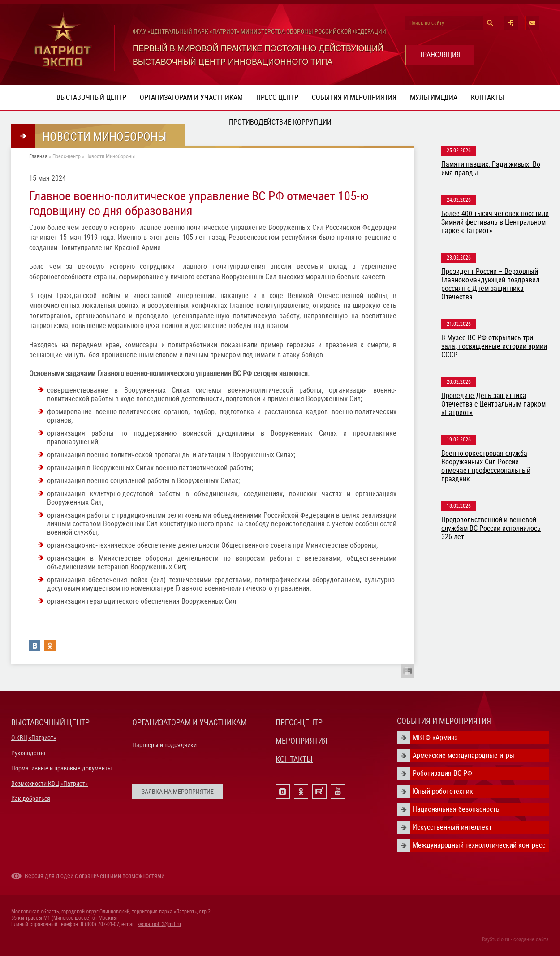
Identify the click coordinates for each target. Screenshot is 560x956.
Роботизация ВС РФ (442, 773)
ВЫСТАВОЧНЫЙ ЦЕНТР (50, 722)
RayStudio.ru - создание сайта (515, 939)
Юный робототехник (443, 791)
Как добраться (31, 799)
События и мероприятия (354, 97)
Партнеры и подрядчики (164, 745)
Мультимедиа (434, 97)
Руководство (28, 753)
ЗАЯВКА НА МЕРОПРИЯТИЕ (178, 792)
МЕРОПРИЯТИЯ (302, 741)
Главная (38, 156)
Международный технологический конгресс (479, 845)
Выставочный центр (91, 97)
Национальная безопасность (456, 809)
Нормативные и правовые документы (62, 768)
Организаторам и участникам (191, 97)
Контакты (487, 97)
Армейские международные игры (463, 755)
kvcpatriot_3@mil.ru (159, 924)
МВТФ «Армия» (435, 738)
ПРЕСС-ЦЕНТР (299, 722)
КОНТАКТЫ (294, 759)
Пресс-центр (277, 97)
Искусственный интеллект (452, 827)
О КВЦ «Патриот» (34, 738)
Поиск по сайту (427, 23)
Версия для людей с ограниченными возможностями (95, 876)
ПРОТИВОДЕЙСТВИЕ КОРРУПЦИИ (280, 122)
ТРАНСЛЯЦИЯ (440, 55)
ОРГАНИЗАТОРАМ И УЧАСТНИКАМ (190, 722)
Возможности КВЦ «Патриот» (50, 783)
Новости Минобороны (110, 156)
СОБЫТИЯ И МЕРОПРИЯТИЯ (444, 721)
